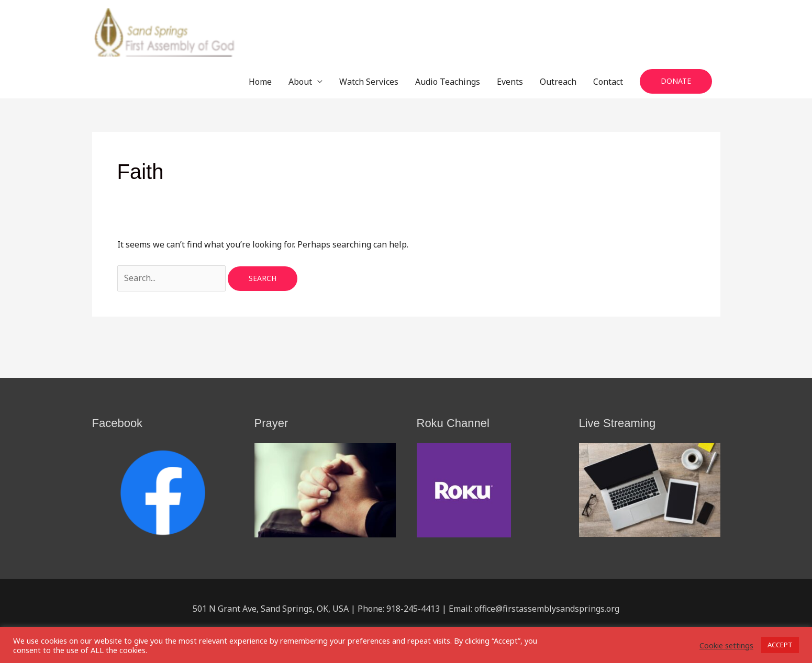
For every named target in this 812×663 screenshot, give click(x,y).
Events (510, 82)
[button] (676, 81)
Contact (608, 82)
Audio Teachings (448, 82)
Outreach (558, 82)
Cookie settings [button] (726, 645)
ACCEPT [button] (780, 645)
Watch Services (369, 82)
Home (260, 82)
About (300, 82)
